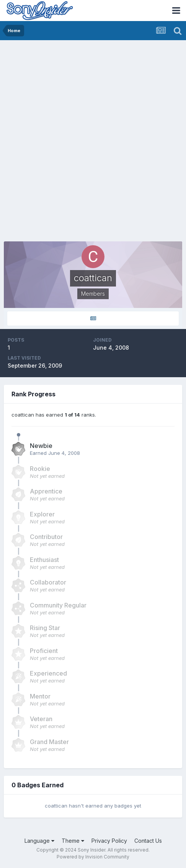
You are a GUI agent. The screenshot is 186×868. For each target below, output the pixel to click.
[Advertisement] (93, 137)
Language (39, 841)
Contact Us (148, 841)
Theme (73, 841)
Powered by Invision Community (93, 857)
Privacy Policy (109, 841)
